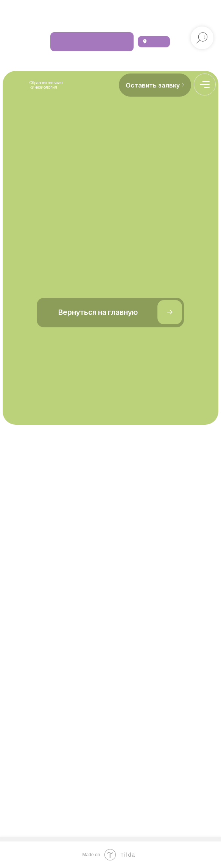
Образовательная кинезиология (46, 85)
